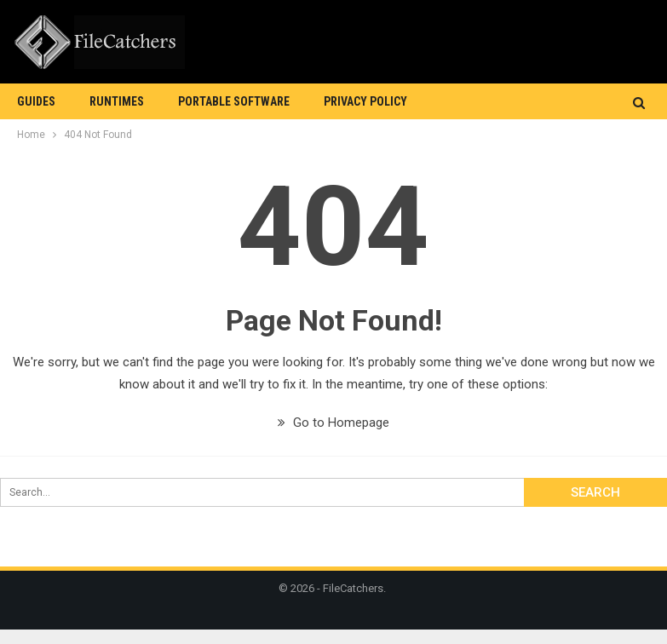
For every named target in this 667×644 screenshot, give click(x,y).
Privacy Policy (365, 101)
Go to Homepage (333, 423)
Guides (36, 101)
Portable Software (234, 101)
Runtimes (117, 101)
